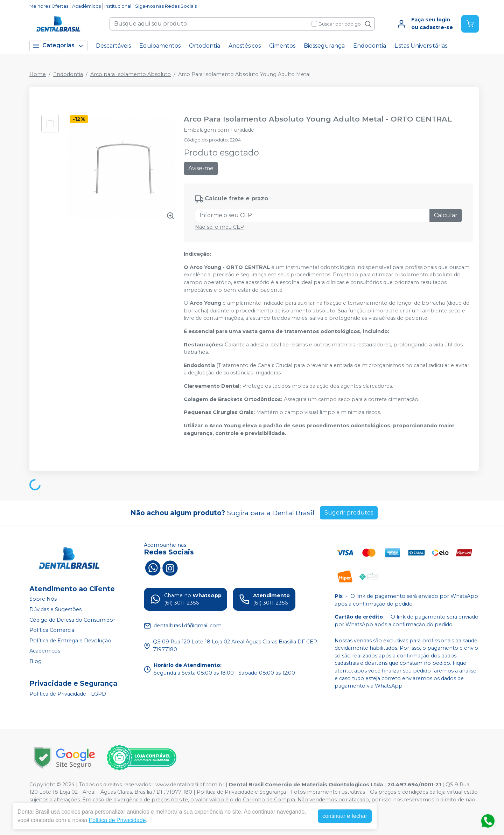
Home (38, 74)
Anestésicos (245, 46)
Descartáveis (113, 46)
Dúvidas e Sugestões (55, 609)
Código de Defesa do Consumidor (72, 620)
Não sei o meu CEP (219, 227)
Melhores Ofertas (49, 6)
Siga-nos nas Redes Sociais (166, 6)
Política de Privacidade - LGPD (68, 694)
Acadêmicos (86, 6)
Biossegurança (324, 46)
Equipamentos (160, 46)
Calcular (446, 215)
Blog (36, 661)
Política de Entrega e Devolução (70, 641)
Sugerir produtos (349, 513)
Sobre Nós (43, 599)
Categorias (58, 46)
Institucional (118, 6)
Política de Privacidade (117, 820)
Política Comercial (52, 630)
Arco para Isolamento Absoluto (131, 74)
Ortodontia (205, 46)
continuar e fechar (345, 816)
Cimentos (282, 46)
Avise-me (201, 168)
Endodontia (370, 46)
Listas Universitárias (421, 46)
